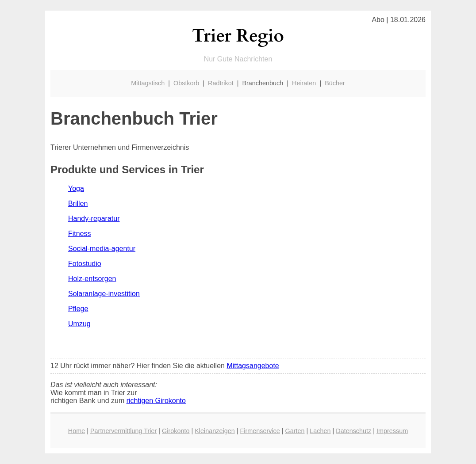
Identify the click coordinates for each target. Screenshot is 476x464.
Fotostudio (85, 264)
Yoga (76, 188)
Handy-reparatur (94, 219)
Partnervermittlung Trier (123, 431)
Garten (295, 431)
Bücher (335, 83)
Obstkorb (186, 83)
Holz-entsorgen (92, 279)
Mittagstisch (148, 83)
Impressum (392, 431)
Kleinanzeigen (215, 431)
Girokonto (176, 431)
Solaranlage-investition (104, 294)
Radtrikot (221, 83)
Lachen (320, 431)
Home (77, 431)
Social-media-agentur (102, 249)
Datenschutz (353, 431)
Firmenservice (260, 431)
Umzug (79, 324)
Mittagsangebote (253, 366)
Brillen (78, 203)
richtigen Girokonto (156, 401)
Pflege (78, 309)
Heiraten (304, 83)
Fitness (80, 234)
